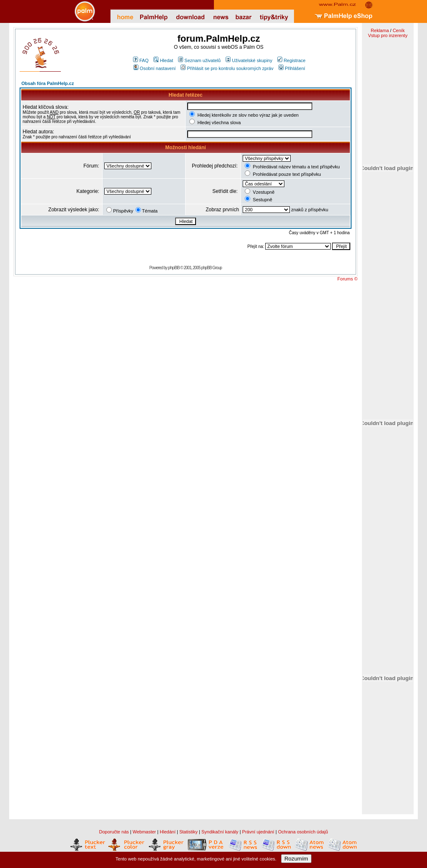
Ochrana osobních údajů (303, 832)
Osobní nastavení (154, 68)
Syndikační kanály (220, 832)
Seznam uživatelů (199, 60)
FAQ (141, 60)
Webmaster (144, 832)
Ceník (399, 30)
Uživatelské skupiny (249, 60)
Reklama (380, 30)
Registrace (291, 60)
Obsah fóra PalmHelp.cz (48, 83)
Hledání (168, 832)
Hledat (163, 60)
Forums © (347, 279)
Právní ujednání (258, 832)
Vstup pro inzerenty (388, 35)
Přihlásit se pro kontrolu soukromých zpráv (227, 68)
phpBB (174, 268)
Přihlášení (292, 68)
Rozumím (296, 859)
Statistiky (188, 832)
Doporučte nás (114, 832)
